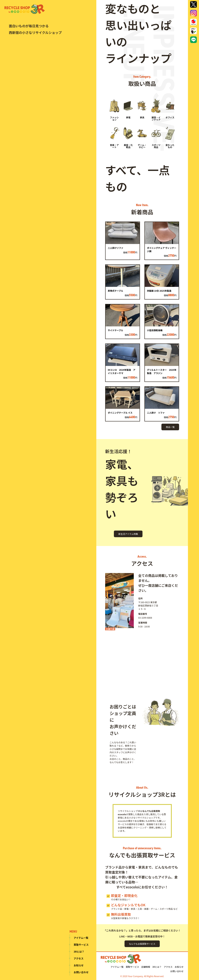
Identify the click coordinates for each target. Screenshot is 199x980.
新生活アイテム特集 (128, 534)
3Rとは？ (79, 951)
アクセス (79, 958)
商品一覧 (170, 427)
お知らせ (79, 965)
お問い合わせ (81, 972)
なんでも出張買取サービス (142, 944)
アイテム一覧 (81, 938)
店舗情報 (146, 967)
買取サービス (81, 945)
